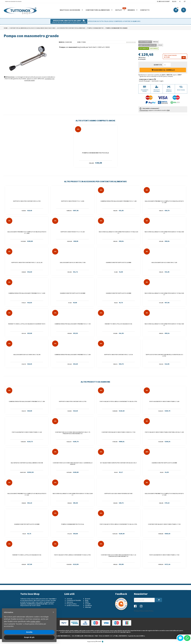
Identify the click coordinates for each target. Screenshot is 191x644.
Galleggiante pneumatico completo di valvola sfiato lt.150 (27, 494)
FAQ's (87, 602)
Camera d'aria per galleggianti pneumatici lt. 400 (118, 201)
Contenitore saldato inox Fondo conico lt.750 (118, 432)
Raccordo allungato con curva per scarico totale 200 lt (164, 233)
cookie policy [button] (35, 621)
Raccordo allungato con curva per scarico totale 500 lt (164, 294)
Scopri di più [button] (29, 637)
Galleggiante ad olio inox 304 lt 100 (164, 263)
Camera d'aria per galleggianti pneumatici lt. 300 (27, 402)
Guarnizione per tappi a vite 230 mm (73, 293)
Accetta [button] (29, 632)
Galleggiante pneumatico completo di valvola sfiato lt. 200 (164, 202)
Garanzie (70, 602)
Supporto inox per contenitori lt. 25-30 (118, 355)
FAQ (168, 110)
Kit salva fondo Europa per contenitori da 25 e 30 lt (118, 463)
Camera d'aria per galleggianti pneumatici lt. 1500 (27, 293)
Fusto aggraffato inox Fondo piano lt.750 (164, 555)
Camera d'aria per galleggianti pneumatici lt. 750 (73, 324)
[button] (53, 612)
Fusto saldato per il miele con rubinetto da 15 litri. (118, 524)
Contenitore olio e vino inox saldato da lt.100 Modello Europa (73, 464)
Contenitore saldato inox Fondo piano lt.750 (164, 524)
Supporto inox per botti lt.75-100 (73, 232)
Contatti (145, 10)
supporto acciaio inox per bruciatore (118, 494)
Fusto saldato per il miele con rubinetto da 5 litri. (73, 555)
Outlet (120, 10)
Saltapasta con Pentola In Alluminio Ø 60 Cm (27, 463)
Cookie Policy (149, 611)
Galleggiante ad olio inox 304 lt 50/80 (27, 355)
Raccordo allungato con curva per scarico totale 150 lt (118, 233)
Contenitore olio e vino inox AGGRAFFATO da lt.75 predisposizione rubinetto (73, 433)
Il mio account (163, 1)
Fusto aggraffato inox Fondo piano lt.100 (164, 402)
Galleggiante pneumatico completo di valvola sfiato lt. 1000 (27, 233)
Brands (133, 10)
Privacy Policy (72, 604)
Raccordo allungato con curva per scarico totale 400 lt (164, 325)
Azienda (69, 599)
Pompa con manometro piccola (95, 153)
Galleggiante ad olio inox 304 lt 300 (73, 263)
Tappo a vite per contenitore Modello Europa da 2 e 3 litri (164, 355)
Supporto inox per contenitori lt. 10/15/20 (27, 263)
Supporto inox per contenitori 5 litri (27, 201)
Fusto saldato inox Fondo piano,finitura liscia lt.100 (164, 432)
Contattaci (144, 110)
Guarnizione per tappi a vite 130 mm (118, 293)
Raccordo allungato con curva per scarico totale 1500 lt (73, 494)
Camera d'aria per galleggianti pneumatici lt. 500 (73, 355)
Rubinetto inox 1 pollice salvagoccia (118, 324)
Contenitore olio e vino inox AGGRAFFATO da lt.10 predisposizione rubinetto (118, 556)
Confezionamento (145, 42)
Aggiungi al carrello (163, 70)
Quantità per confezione (147, 45)
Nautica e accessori (71, 10)
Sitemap (88, 607)
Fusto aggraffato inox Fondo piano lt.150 (27, 432)
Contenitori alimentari (99, 10)
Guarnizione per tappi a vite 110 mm (118, 263)
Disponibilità (144, 48)
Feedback (88, 606)
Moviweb (100, 641)
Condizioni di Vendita (74, 600)
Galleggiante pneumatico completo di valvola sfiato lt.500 (164, 494)
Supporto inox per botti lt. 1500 (73, 201)
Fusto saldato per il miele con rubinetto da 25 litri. (118, 402)
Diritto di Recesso (73, 606)
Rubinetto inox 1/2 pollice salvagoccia (27, 555)
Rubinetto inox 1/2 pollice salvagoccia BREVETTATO (27, 324)
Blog (174, 1)
